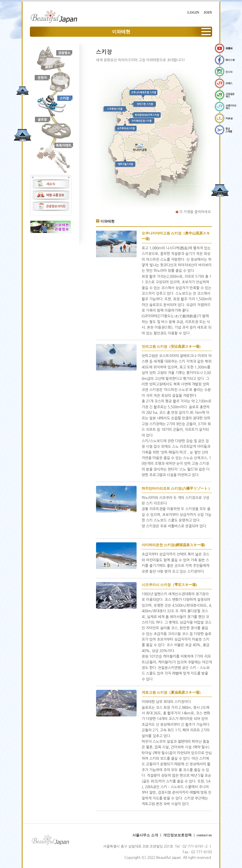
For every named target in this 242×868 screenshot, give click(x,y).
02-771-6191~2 (195, 846)
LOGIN (193, 13)
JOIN (208, 13)
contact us (204, 835)
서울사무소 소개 (145, 835)
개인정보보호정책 (177, 835)
